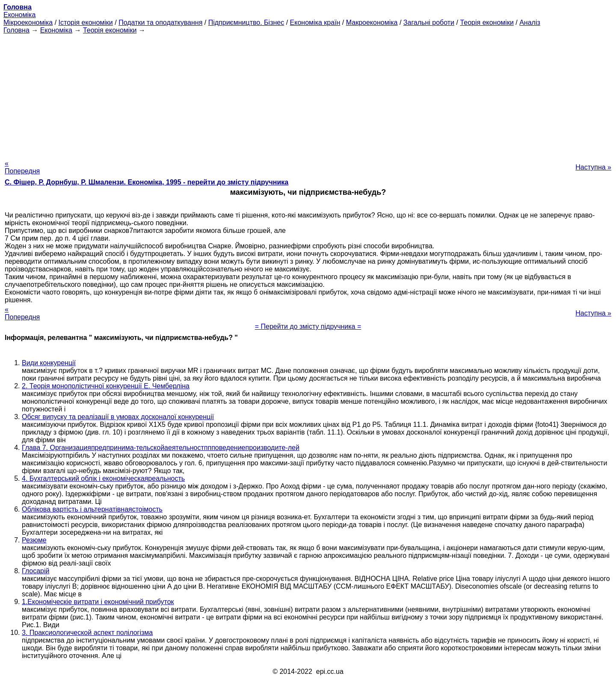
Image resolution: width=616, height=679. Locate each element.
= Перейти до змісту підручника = (308, 326)
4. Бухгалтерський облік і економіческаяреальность (103, 478)
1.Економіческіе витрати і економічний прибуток (98, 602)
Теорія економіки (487, 22)
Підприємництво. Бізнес (246, 22)
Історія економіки (86, 22)
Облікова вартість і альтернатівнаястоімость (92, 509)
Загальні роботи (429, 22)
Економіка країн (315, 22)
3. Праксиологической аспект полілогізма (87, 633)
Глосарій (36, 571)
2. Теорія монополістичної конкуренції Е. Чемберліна (106, 386)
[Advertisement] (308, 94)
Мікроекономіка (28, 22)
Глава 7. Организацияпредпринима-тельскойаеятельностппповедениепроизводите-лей (161, 448)
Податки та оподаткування (160, 22)
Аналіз (530, 22)
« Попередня (22, 167)
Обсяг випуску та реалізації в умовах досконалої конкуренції (118, 417)
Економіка (19, 15)
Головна (16, 30)
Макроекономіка (372, 22)
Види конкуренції (49, 363)
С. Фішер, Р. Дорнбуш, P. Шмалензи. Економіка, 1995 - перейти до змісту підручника (147, 182)
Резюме (34, 540)
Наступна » (593, 167)
